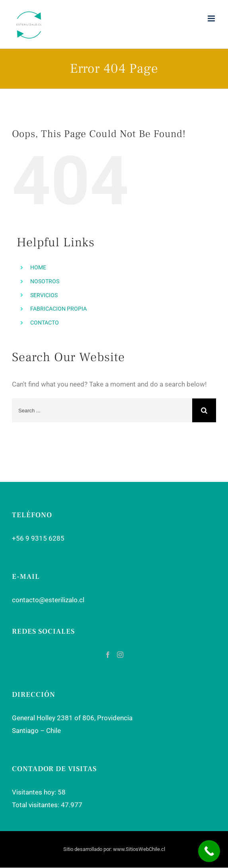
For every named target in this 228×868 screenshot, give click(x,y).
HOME (38, 267)
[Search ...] (102, 410)
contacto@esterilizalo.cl (48, 600)
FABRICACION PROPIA (58, 309)
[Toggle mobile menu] (212, 18)
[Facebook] (108, 655)
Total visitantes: (36, 805)
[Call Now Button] (209, 851)
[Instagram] (120, 655)
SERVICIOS (44, 295)
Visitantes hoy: (35, 792)
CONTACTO (45, 323)
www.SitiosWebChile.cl (139, 849)
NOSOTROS (45, 281)
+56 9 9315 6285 (38, 538)
